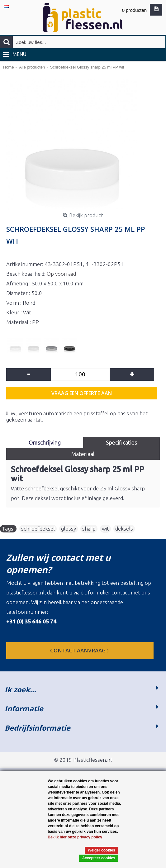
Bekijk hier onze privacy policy (75, 837)
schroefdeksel (38, 529)
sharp (89, 529)
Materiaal (83, 454)
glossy (69, 529)
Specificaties (121, 442)
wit (105, 529)
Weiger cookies (102, 850)
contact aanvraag (80, 650)
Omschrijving (45, 442)
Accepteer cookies (99, 858)
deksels (124, 529)
